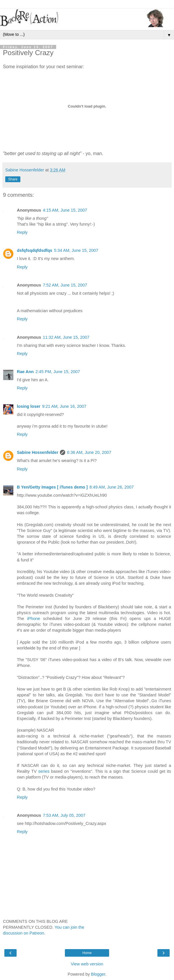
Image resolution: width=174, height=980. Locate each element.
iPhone (34, 619)
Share (13, 179)
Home (87, 953)
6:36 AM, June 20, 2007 (89, 452)
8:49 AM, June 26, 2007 (111, 487)
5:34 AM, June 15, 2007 (76, 250)
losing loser (29, 406)
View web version (87, 964)
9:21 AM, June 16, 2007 (64, 406)
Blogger (98, 974)
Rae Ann (25, 372)
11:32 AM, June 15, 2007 (66, 337)
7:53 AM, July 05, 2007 (64, 815)
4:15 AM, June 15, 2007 (65, 210)
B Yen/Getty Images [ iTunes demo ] (52, 487)
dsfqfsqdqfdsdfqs (35, 250)
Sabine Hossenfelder (38, 452)
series (44, 771)
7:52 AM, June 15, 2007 (65, 285)
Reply (22, 232)
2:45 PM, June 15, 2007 (58, 372)
